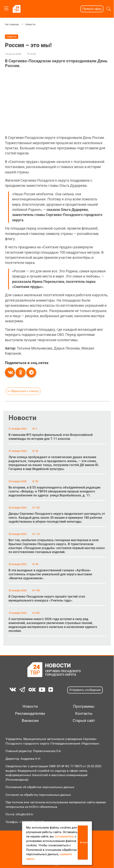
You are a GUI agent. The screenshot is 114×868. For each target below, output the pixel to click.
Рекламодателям (30, 714)
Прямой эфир (92, 9)
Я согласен (84, 842)
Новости (30, 24)
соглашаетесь (64, 836)
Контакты (84, 714)
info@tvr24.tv (24, 814)
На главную (12, 24)
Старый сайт (84, 721)
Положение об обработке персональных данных (40, 787)
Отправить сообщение (85, 690)
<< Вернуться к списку (23, 391)
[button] (109, 9)
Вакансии (30, 721)
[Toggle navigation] (6, 8)
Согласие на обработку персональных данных (38, 795)
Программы (84, 706)
